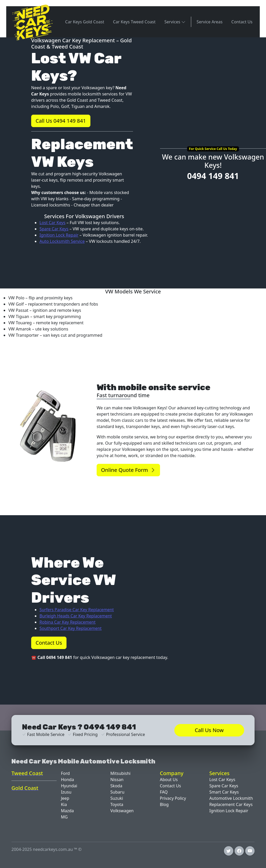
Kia (64, 804)
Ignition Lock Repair (59, 235)
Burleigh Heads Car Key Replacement (76, 616)
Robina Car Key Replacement (68, 622)
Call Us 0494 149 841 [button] (61, 121)
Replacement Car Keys (231, 804)
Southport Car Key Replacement (71, 628)
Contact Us (242, 22)
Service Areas (210, 22)
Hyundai (69, 786)
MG (64, 817)
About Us (169, 780)
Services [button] (175, 22)
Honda (67, 780)
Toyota (117, 804)
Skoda (116, 786)
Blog (164, 804)
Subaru (117, 792)
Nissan (117, 780)
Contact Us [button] (49, 643)
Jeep (65, 798)
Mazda (67, 811)
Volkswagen (122, 811)
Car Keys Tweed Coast (134, 22)
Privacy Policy (173, 798)
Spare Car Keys (54, 229)
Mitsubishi (121, 773)
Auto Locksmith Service (62, 241)
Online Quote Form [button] (128, 470)
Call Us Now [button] (209, 730)
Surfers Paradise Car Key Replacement (77, 610)
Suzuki (117, 798)
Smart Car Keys (224, 792)
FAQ (164, 792)
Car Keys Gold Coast (85, 22)
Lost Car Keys (52, 223)
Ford (65, 773)
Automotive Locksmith (231, 798)
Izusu (66, 792)
